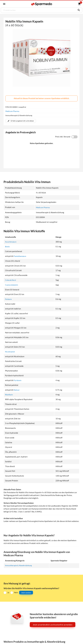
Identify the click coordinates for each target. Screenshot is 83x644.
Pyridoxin (18, 380)
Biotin (8, 247)
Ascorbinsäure (11, 242)
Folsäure (9, 299)
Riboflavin (9, 395)
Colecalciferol (11, 280)
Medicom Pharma (12, 111)
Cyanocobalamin (12, 285)
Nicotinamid (10, 352)
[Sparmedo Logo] (42, 4)
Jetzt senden (26, 593)
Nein (16, 593)
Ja (8, 593)
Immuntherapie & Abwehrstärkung (19, 565)
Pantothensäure (20, 256)
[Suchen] (78, 10)
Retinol (17, 390)
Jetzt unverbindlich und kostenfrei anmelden (53, 625)
